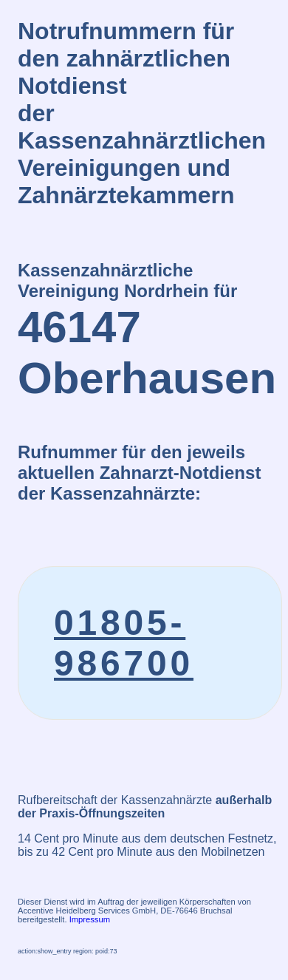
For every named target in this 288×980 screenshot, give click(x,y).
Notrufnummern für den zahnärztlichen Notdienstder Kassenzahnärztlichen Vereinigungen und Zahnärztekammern (142, 113)
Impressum (90, 919)
